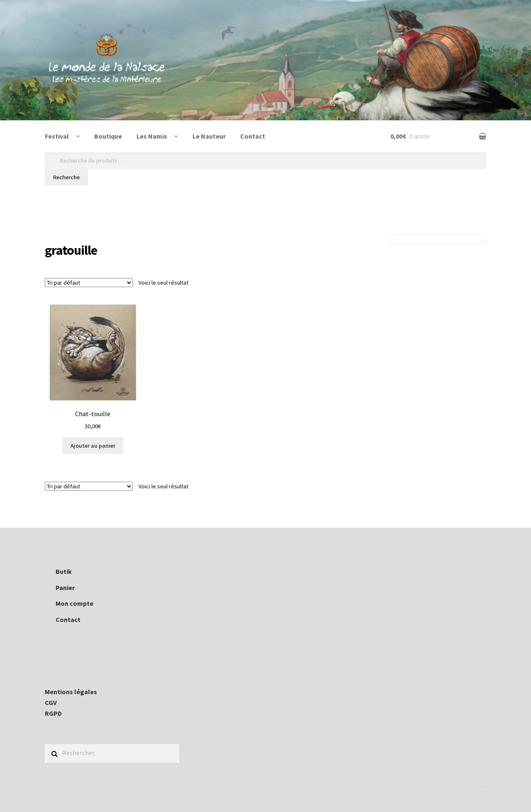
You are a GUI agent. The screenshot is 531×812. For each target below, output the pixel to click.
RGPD (53, 713)
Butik (64, 571)
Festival (57, 136)
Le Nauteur (209, 136)
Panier (65, 588)
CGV (51, 702)
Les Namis (152, 136)
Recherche (66, 177)
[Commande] (89, 283)
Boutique (108, 136)
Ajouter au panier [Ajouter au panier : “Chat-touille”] (93, 446)
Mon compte (74, 603)
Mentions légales (71, 692)
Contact (253, 136)
